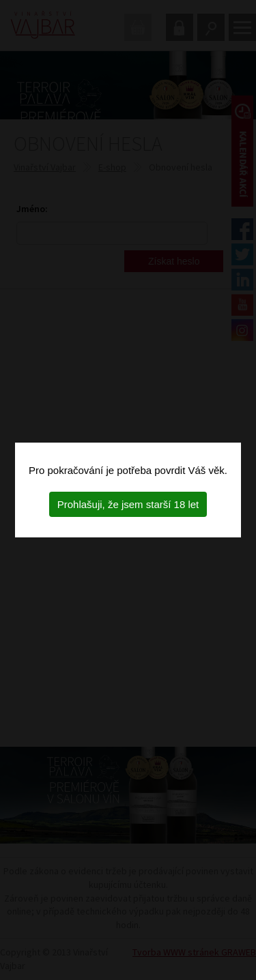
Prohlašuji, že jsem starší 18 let (128, 504)
